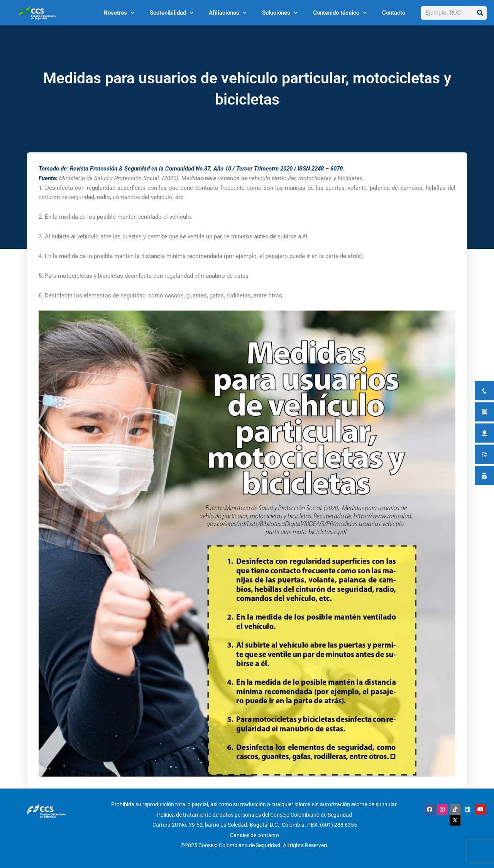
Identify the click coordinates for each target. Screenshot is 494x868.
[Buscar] (480, 13)
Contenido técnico (340, 13)
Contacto (394, 13)
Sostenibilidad (172, 13)
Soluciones (280, 13)
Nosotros (119, 13)
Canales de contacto (255, 834)
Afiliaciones (228, 13)
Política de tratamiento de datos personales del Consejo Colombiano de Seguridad (255, 814)
